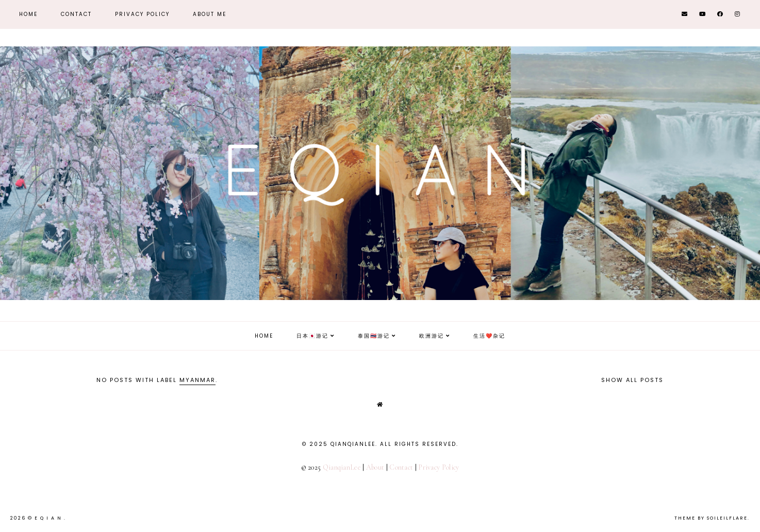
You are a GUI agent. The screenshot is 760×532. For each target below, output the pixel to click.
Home (28, 14)
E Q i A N (49, 518)
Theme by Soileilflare (711, 518)
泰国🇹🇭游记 (374, 336)
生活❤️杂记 (489, 336)
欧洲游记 (432, 336)
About (375, 467)
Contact (76, 14)
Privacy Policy (142, 14)
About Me (210, 14)
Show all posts (632, 380)
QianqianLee (342, 467)
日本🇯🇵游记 (312, 336)
